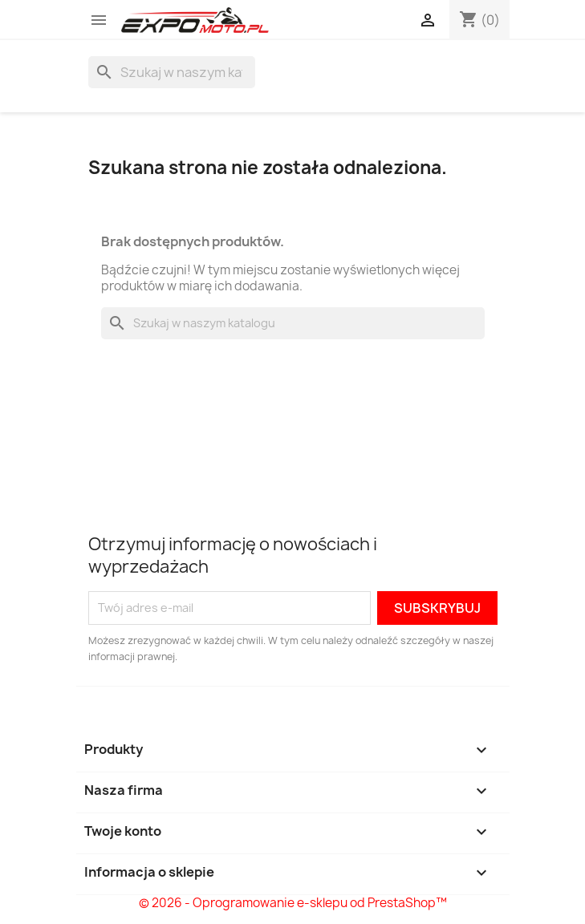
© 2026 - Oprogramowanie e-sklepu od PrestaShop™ (293, 903)
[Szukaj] (172, 72)
